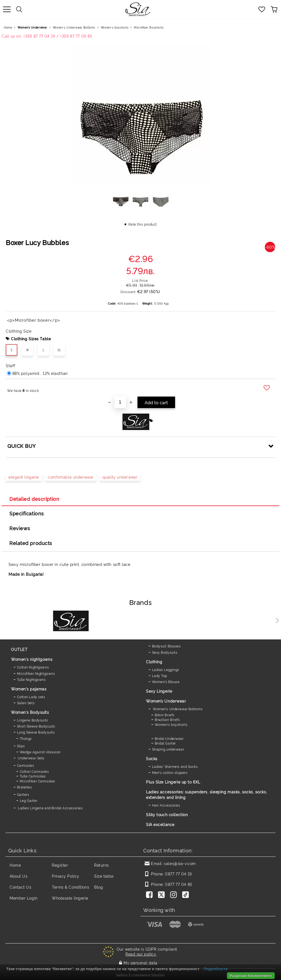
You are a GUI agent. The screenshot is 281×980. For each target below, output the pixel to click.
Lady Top (160, 676)
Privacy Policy (66, 876)
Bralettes (25, 787)
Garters (23, 794)
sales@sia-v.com (180, 863)
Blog (99, 887)
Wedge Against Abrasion (40, 752)
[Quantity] (120, 402)
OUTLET (19, 649)
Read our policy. (141, 954)
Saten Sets (26, 703)
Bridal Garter (165, 743)
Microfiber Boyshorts (149, 27)
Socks (152, 758)
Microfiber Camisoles (37, 781)
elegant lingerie (24, 477)
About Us (19, 876)
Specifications (27, 513)
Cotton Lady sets (31, 697)
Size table (104, 876)
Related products (31, 543)
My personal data (140, 963)
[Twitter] (162, 895)
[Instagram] (175, 895)
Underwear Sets (31, 758)
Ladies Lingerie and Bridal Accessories (50, 808)
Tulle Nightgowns (31, 679)
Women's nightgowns (32, 659)
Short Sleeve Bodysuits (36, 726)
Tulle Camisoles (33, 776)
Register (60, 865)
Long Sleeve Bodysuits (36, 732)
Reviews (20, 528)
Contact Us (21, 887)
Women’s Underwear (32, 27)
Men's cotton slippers (170, 772)
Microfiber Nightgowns (36, 673)
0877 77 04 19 (178, 874)
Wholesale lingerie (70, 898)
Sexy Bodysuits (165, 652)
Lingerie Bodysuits (33, 720)
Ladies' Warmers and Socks (175, 766)
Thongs (26, 738)
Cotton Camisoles (34, 771)
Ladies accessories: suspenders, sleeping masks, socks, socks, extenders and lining (206, 794)
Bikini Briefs (165, 715)
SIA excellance (160, 824)
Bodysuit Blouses (166, 646)
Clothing (154, 662)
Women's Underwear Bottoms (74, 27)
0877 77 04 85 (179, 884)
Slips (21, 746)
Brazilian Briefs (167, 719)
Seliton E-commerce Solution (140, 975)
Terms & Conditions (71, 887)
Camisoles (26, 765)
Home (8, 27)
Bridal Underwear (169, 738)
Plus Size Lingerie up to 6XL (173, 782)
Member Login (24, 898)
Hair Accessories (166, 805)
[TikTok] (187, 895)
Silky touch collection (167, 814)
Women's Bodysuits (30, 712)
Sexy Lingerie (159, 691)
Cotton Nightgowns (33, 667)
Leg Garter (29, 800)
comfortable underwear (71, 477)
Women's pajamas (29, 689)
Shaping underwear (168, 749)
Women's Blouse (166, 682)
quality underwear (120, 477)
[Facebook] (150, 895)
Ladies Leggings (166, 669)
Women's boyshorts (115, 27)
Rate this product (143, 224)
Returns (102, 865)
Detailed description (34, 499)
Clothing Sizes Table (31, 339)
